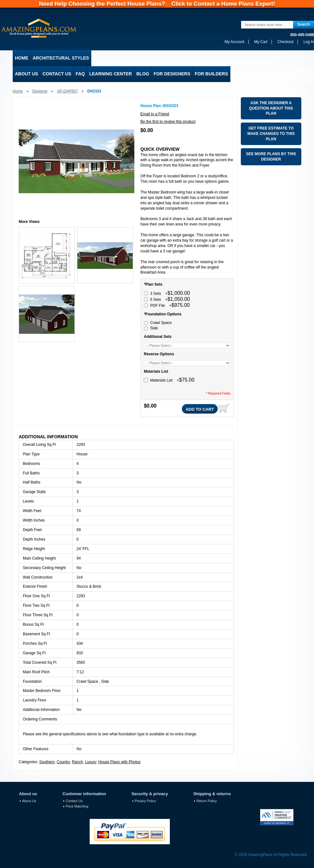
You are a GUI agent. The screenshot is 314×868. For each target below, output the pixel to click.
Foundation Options (163, 314)
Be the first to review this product (168, 122)
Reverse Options (159, 354)
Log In (309, 42)
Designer (40, 91)
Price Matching (77, 806)
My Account (234, 42)
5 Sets (170, 300)
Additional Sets (158, 337)
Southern (47, 762)
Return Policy (207, 801)
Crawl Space (161, 323)
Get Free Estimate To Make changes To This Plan (271, 134)
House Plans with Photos (119, 762)
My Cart (261, 42)
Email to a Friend (155, 114)
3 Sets (170, 294)
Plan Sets (153, 284)
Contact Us (74, 801)
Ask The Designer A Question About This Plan (271, 108)
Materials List (156, 371)
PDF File (170, 306)
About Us (29, 801)
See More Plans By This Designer (271, 157)
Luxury (90, 762)
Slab (154, 328)
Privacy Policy (145, 801)
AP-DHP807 (67, 91)
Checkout (286, 42)
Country (63, 762)
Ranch (77, 762)
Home (18, 91)
